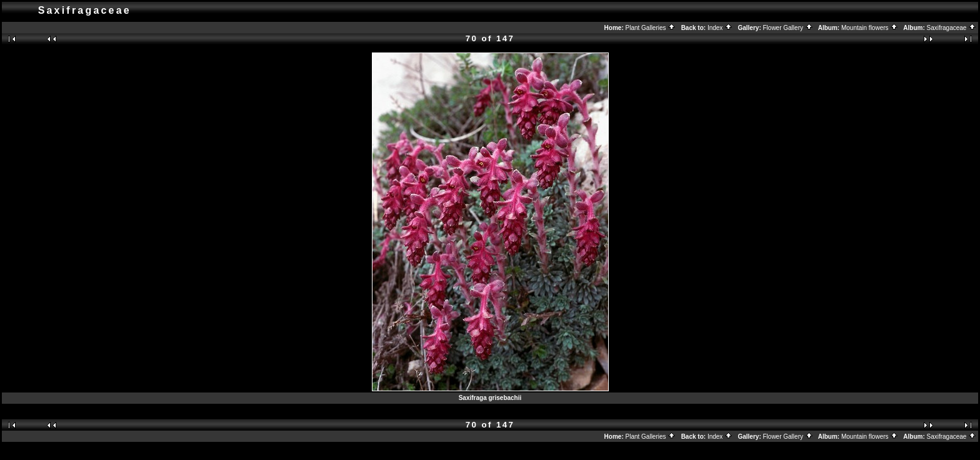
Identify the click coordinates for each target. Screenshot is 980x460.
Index (720, 28)
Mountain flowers (870, 28)
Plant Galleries (651, 28)
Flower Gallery (788, 28)
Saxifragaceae (952, 28)
